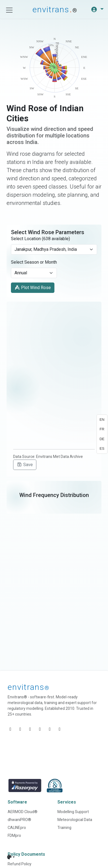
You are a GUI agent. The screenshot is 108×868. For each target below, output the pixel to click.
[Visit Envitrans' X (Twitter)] (40, 729)
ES (102, 448)
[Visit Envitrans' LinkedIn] (10, 729)
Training (64, 828)
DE (102, 439)
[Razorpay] (25, 786)
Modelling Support (73, 812)
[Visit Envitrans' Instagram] (50, 729)
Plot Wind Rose (33, 288)
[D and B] (55, 786)
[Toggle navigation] (9, 10)
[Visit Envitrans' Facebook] (30, 729)
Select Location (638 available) (40, 239)
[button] (97, 10)
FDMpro (14, 835)
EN (102, 420)
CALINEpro (17, 828)
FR (102, 429)
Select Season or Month (34, 262)
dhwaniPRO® (19, 820)
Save (25, 465)
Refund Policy (20, 864)
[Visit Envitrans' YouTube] (20, 729)
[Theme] (11, 857)
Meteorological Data (75, 820)
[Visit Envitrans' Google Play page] (60, 729)
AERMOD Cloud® (23, 812)
